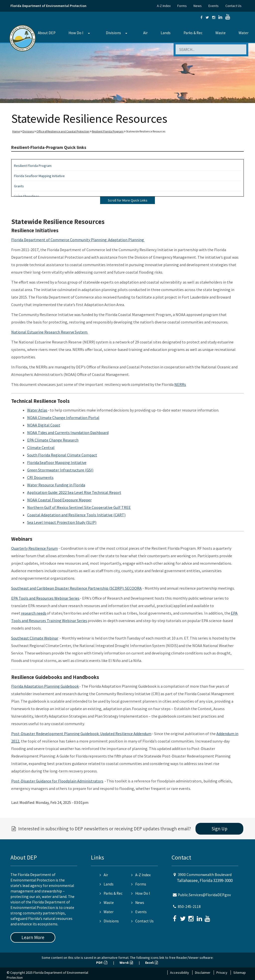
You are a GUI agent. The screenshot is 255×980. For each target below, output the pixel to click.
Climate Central (41, 447)
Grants (19, 186)
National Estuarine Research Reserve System (50, 332)
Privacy (222, 973)
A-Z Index (164, 6)
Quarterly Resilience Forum (34, 548)
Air (145, 33)
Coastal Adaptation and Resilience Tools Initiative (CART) (76, 515)
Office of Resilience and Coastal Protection (63, 131)
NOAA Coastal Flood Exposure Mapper (59, 500)
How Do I (76, 33)
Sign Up (220, 829)
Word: (126, 963)
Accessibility (180, 973)
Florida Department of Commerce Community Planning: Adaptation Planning (78, 240)
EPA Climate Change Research (53, 440)
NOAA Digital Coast (44, 425)
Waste (221, 33)
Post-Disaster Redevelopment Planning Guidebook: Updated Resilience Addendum (81, 734)
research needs (34, 613)
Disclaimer (203, 973)
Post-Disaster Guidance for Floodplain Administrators (57, 781)
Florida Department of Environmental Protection (48, 6)
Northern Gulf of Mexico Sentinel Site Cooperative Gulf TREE (79, 507)
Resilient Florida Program (108, 131)
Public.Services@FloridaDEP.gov (204, 895)
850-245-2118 (189, 907)
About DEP (47, 33)
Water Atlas (37, 410)
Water (244, 33)
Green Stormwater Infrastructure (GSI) (60, 470)
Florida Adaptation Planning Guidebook (45, 686)
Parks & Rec (193, 33)
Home (16, 131)
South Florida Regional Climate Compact (62, 455)
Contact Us (233, 6)
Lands (166, 33)
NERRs (180, 384)
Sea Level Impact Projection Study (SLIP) (62, 522)
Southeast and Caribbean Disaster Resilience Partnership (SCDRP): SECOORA (76, 588)
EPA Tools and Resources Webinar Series (45, 598)
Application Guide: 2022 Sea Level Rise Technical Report (74, 492)
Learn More (33, 937)
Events (214, 6)
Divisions (113, 33)
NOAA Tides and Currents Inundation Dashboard (68, 433)
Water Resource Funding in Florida (56, 485)
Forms (182, 6)
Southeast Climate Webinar (35, 638)
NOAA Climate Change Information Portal (63, 418)
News (198, 6)
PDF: (102, 963)
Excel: (152, 963)
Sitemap (240, 973)
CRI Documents (40, 477)
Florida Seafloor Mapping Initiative (39, 176)
